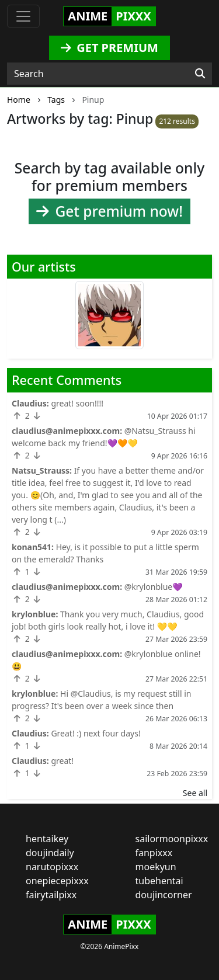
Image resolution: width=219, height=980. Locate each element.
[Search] (200, 74)
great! (62, 761)
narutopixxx (52, 867)
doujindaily (50, 853)
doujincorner (164, 895)
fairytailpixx (51, 895)
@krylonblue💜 (154, 587)
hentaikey (47, 839)
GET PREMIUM (109, 48)
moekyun (156, 867)
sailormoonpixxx (172, 839)
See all (195, 793)
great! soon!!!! (77, 403)
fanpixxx (154, 853)
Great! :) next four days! (95, 733)
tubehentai (159, 881)
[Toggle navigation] (23, 16)
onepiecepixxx (57, 881)
